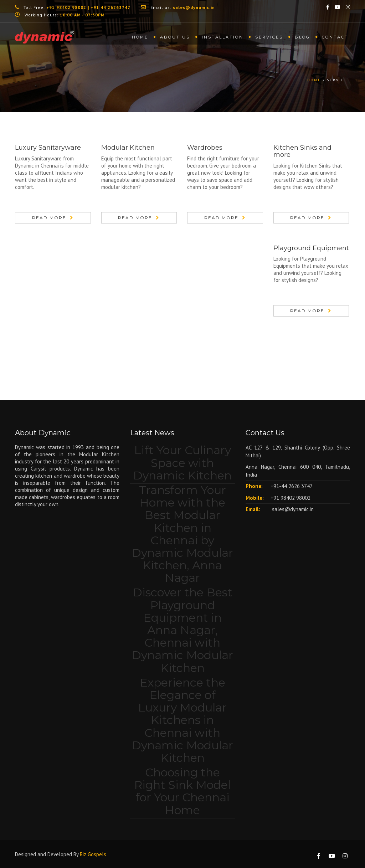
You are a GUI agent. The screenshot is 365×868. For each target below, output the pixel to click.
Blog (302, 37)
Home (140, 37)
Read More (49, 218)
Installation (223, 37)
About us (175, 37)
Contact (335, 37)
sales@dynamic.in (292, 509)
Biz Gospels (93, 854)
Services (269, 37)
